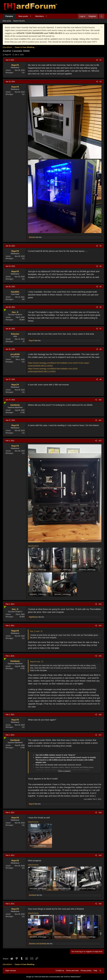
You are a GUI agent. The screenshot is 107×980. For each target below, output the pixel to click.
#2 (101, 82)
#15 (100, 656)
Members (40, 16)
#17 (100, 735)
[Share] (97, 60)
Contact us (60, 971)
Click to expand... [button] (65, 771)
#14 (100, 626)
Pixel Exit (38, 977)
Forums (9, 16)
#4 (101, 266)
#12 (100, 441)
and (38, 944)
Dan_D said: (35, 631)
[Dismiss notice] (101, 27)
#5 (101, 287)
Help (95, 971)
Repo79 (8, 55)
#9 (101, 379)
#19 (100, 855)
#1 (101, 60)
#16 (100, 715)
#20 (100, 904)
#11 (100, 420)
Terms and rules (72, 971)
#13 (100, 604)
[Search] (102, 16)
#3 (101, 246)
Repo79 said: (35, 662)
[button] (31, 16)
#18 (100, 813)
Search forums (19, 21)
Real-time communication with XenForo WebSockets (61, 977)
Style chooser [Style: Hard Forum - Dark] (11, 971)
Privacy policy (86, 971)
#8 (101, 349)
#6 (101, 307)
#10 (100, 400)
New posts (23, 16)
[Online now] (5, 310)
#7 (101, 329)
